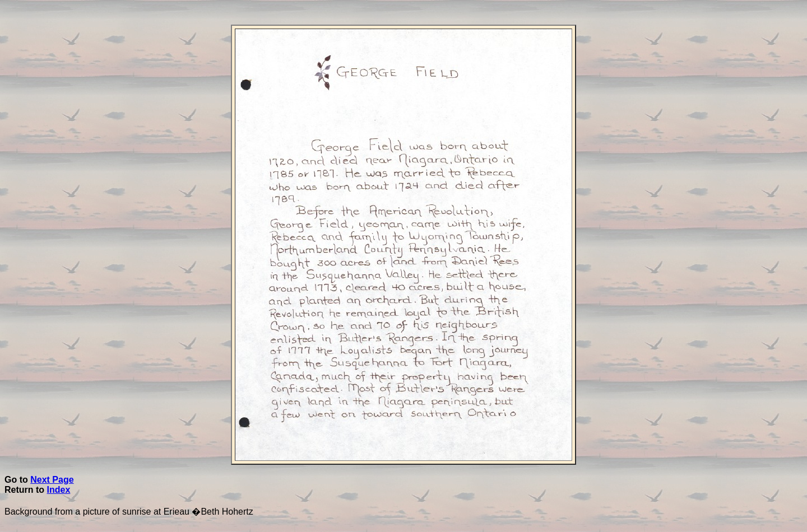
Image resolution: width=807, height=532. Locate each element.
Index (59, 490)
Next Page (52, 480)
